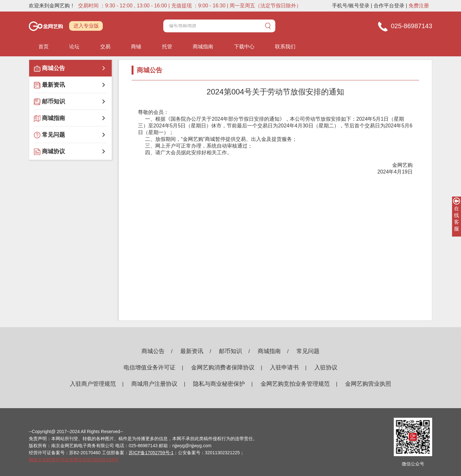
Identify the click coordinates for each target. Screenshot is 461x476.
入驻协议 (326, 367)
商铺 (136, 47)
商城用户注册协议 (154, 384)
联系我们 (285, 47)
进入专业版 (86, 26)
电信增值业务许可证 (150, 367)
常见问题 (308, 351)
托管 (167, 47)
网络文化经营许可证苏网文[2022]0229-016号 (74, 460)
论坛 (74, 47)
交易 (105, 47)
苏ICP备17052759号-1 (151, 453)
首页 (44, 47)
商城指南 (203, 47)
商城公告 (153, 351)
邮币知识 (230, 351)
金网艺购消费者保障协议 (223, 367)
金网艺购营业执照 (368, 384)
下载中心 (244, 47)
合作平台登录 (389, 6)
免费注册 (419, 6)
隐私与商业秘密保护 (219, 384)
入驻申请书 (284, 367)
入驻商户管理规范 (93, 384)
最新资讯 (192, 351)
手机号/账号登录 (351, 6)
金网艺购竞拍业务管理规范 (295, 384)
